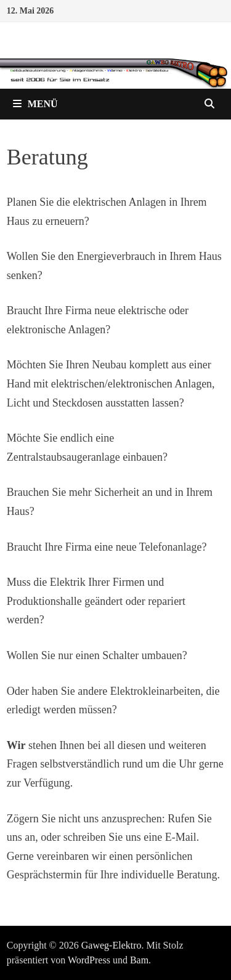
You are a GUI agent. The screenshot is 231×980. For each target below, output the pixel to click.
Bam (139, 960)
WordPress (89, 960)
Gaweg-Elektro (111, 945)
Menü (35, 104)
